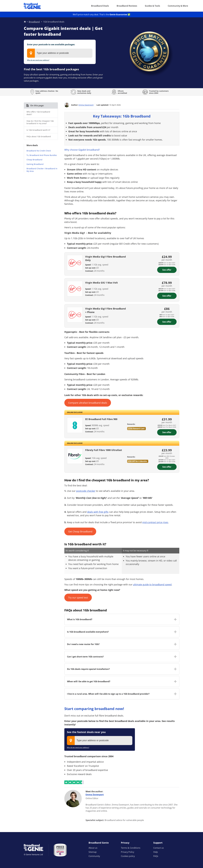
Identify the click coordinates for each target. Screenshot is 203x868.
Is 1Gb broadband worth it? (38, 130)
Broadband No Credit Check (39, 151)
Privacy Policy (128, 852)
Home (25, 22)
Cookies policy (128, 856)
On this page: (37, 105)
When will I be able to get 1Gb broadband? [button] (89, 681)
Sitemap (93, 852)
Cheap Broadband (34, 160)
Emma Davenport (86, 105)
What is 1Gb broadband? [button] (80, 619)
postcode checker (86, 491)
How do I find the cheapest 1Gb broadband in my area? (40, 122)
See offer (167, 270)
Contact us (159, 848)
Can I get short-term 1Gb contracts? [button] (85, 657)
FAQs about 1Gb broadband (39, 136)
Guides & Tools (152, 6)
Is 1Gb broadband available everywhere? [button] (88, 632)
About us (93, 848)
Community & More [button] (178, 6)
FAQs (156, 856)
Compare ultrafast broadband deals (88, 403)
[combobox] (60, 53)
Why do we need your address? (38, 60)
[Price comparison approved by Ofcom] (60, 850)
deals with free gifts (98, 512)
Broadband (34, 22)
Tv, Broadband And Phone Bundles (42, 155)
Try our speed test (78, 598)
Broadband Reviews (127, 6)
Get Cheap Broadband (80, 531)
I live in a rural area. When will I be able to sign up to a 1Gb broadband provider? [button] (108, 694)
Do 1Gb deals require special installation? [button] (88, 669)
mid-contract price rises (155, 522)
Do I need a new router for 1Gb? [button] (83, 644)
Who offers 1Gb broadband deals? (38, 113)
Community (94, 856)
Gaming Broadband (35, 164)
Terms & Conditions (131, 848)
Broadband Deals (100, 6)
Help (156, 852)
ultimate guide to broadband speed (152, 584)
